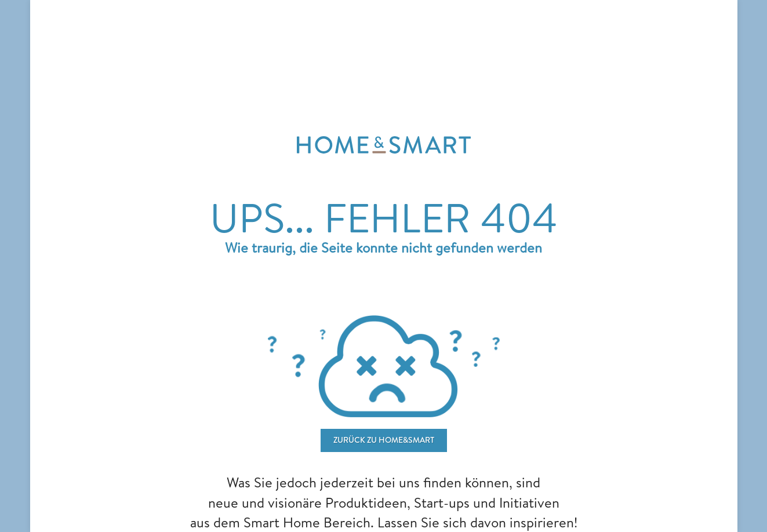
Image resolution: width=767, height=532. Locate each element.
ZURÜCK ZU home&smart (384, 440)
